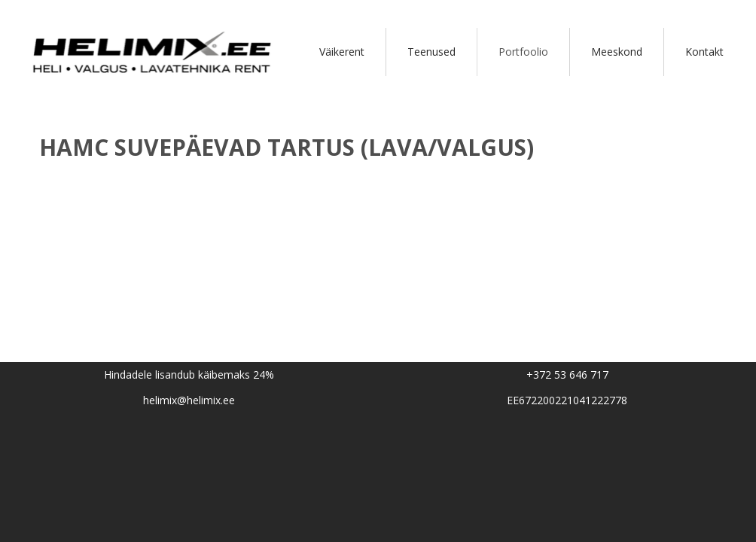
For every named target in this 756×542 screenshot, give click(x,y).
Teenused (431, 52)
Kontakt (704, 52)
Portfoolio (523, 52)
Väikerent (342, 52)
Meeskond (617, 52)
